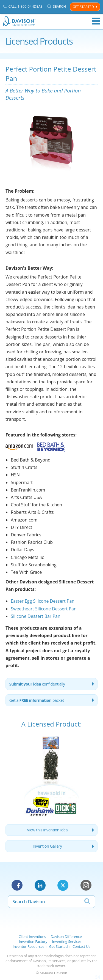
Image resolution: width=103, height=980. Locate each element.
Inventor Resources (28, 946)
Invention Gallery (47, 846)
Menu (96, 21)
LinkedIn (40, 885)
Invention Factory (33, 941)
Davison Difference (66, 937)
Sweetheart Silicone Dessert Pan (44, 609)
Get (37, 700)
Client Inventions (32, 937)
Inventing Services (67, 941)
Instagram (86, 885)
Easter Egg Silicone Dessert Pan (43, 601)
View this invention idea (47, 830)
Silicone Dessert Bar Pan (36, 616)
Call (25, 6)
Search (59, 6)
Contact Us (81, 946)
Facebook (17, 885)
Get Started (83, 7)
